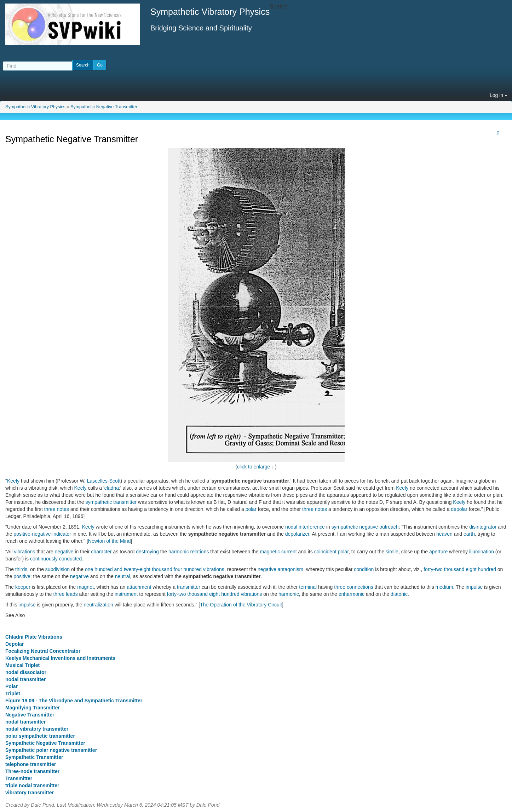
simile (392, 552)
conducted (71, 559)
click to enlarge (254, 467)
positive (22, 576)
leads (72, 594)
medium (444, 587)
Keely (13, 481)
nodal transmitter (25, 679)
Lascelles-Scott (104, 481)
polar (251, 509)
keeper (23, 587)
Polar (11, 686)
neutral (123, 576)
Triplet (13, 693)
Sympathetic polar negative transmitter (51, 750)
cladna (112, 488)
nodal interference (305, 527)
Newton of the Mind (110, 541)
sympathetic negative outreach (365, 527)
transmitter (189, 587)
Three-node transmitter (32, 771)
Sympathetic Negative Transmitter (104, 107)
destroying (147, 552)
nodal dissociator (26, 672)
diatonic (399, 594)
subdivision (57, 569)
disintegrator (483, 527)
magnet (85, 587)
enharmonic (352, 594)
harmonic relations (189, 552)
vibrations (24, 552)
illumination (482, 552)
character (101, 552)
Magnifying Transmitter (33, 708)
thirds (21, 569)
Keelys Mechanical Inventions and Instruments (60, 658)
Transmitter (19, 778)
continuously (44, 559)
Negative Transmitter (30, 715)
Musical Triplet (22, 665)
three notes (57, 509)
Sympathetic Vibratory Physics (35, 107)
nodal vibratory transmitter (37, 729)
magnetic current (278, 552)
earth (469, 534)
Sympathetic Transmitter (34, 757)
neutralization (99, 605)
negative (64, 552)
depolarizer (297, 534)
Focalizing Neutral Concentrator (43, 651)
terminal (308, 587)
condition (364, 569)
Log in (499, 95)
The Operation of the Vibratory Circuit (241, 605)
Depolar (15, 644)
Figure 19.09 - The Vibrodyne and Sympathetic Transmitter (74, 701)
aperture (438, 552)
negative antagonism (280, 569)
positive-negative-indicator (42, 534)
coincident (325, 552)
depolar (459, 509)
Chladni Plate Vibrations (34, 637)
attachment (139, 587)
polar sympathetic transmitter (40, 736)
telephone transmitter (31, 764)
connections (360, 587)
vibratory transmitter (30, 793)
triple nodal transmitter (32, 785)
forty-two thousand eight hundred (460, 569)
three (340, 587)
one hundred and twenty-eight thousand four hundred (143, 569)
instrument (126, 594)
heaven (444, 534)
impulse (474, 587)
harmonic (289, 594)
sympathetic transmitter (111, 502)
